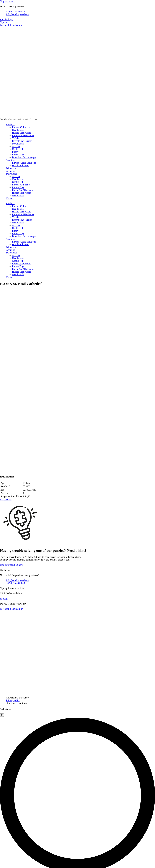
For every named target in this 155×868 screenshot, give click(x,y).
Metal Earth (18, 144)
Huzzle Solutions (20, 166)
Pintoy (15, 152)
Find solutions (109, 698)
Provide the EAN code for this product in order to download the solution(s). (51, 698)
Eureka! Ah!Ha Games (23, 135)
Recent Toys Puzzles (22, 141)
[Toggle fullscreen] (4, 865)
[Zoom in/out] (1, 865)
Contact (10, 198)
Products (10, 125)
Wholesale (11, 168)
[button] (6, 322)
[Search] (36, 120)
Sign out (4, 22)
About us (10, 171)
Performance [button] (6, 819)
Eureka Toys (18, 155)
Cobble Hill (18, 149)
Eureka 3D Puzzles (21, 127)
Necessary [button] (5, 754)
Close (4, 701)
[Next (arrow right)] (4, 867)
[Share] (7, 865)
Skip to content (7, 1)
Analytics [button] (5, 830)
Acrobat (16, 146)
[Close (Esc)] (10, 865)
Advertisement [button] (7, 841)
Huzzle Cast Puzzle (21, 133)
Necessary (9, 757)
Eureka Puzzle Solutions (24, 163)
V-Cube (16, 138)
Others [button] (3, 853)
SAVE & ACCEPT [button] (9, 861)
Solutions (11, 160)
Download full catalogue (24, 157)
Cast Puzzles (18, 130)
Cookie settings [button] (20, 719)
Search (3, 119)
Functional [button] (5, 808)
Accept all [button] (5, 719)
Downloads (12, 174)
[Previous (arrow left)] (1, 867)
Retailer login (7, 20)
